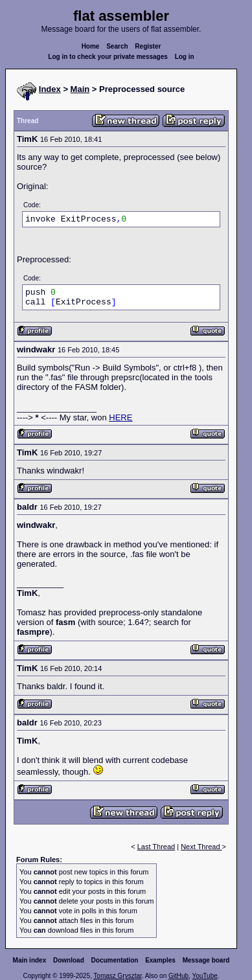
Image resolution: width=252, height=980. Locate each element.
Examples (160, 960)
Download (69, 960)
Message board (206, 960)
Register (148, 46)
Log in (185, 57)
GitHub (178, 976)
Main (80, 89)
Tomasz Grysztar (117, 976)
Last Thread (156, 847)
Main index (30, 960)
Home (91, 46)
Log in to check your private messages (108, 57)
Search (117, 46)
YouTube (204, 976)
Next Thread (201, 847)
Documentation (115, 960)
